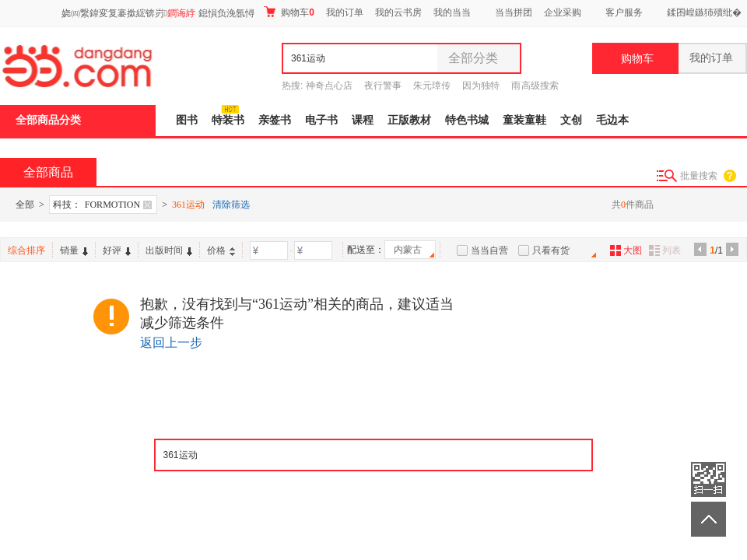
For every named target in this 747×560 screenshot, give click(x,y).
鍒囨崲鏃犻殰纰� (704, 12)
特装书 (228, 120)
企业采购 (563, 12)
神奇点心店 (329, 86)
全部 (25, 205)
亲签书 (275, 120)
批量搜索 (699, 176)
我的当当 (452, 12)
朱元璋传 (432, 86)
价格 (221, 250)
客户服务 (624, 12)
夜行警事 (383, 86)
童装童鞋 (524, 120)
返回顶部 (708, 519)
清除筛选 (231, 205)
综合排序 (26, 250)
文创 (571, 120)
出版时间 (169, 250)
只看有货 (551, 250)
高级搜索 (540, 86)
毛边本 (612, 120)
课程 (363, 120)
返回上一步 (171, 343)
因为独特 (481, 86)
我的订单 (345, 12)
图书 (187, 120)
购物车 (289, 12)
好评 (117, 250)
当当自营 (489, 250)
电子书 (321, 120)
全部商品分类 (48, 120)
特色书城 (467, 120)
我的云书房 (398, 12)
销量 (74, 250)
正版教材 (409, 120)
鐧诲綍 (181, 13)
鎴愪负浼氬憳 (226, 13)
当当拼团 (514, 12)
